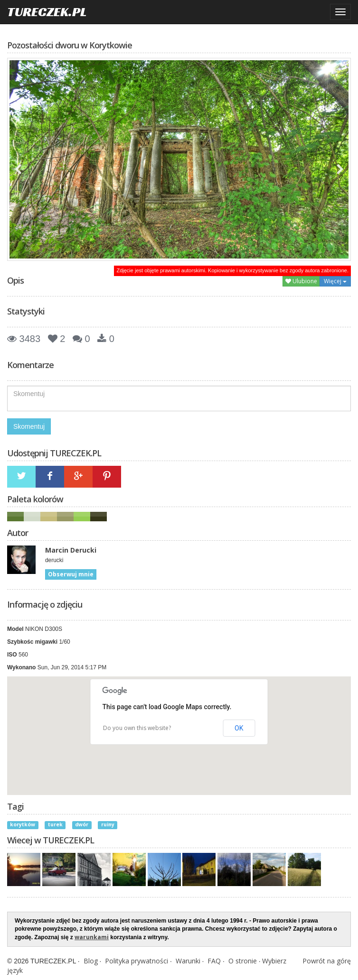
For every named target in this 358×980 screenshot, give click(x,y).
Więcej (335, 281)
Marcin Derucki (71, 550)
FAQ (214, 961)
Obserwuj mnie (71, 574)
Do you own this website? (137, 728)
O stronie (243, 961)
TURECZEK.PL (47, 12)
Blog (91, 961)
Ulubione (301, 281)
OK (239, 728)
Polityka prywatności (137, 961)
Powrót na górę (327, 961)
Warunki (188, 961)
